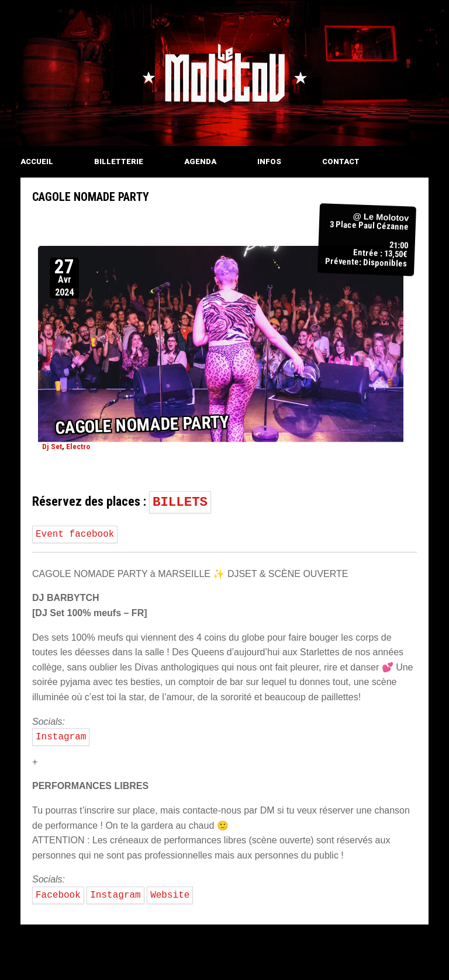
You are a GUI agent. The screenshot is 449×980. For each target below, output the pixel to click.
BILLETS (180, 502)
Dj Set (52, 446)
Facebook (58, 895)
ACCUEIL (37, 161)
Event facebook (75, 534)
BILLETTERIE (119, 161)
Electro (78, 446)
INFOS (269, 161)
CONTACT (341, 161)
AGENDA (200, 161)
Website (170, 895)
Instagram (61, 737)
